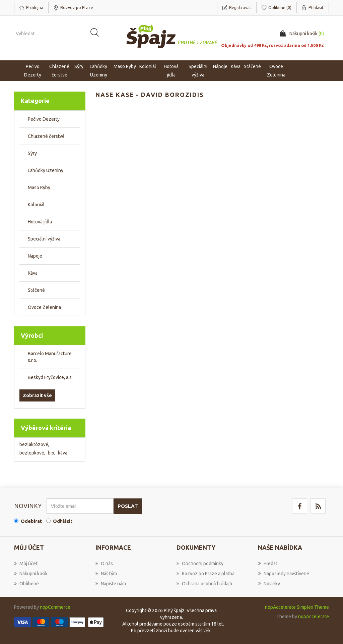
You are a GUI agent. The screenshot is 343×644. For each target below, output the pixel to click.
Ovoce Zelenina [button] (276, 71)
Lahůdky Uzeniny (46, 170)
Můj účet (26, 563)
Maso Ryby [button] (125, 66)
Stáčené (36, 290)
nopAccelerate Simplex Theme (297, 607)
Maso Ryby (39, 187)
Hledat (268, 563)
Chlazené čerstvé (46, 136)
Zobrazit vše (37, 395)
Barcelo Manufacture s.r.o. (50, 357)
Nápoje (35, 256)
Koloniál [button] (148, 66)
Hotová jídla (40, 222)
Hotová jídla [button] (171, 71)
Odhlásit (63, 521)
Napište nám (111, 584)
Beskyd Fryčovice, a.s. (50, 377)
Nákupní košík (31, 574)
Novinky (269, 584)
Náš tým (106, 574)
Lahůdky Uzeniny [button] (98, 71)
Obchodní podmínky (200, 563)
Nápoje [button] (220, 66)
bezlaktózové (34, 444)
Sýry (32, 153)
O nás (104, 563)
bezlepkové (32, 453)
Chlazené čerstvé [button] (59, 71)
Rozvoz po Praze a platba (205, 574)
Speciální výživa (44, 239)
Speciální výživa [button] (198, 71)
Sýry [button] (79, 66)
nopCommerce (55, 607)
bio (52, 453)
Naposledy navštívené (284, 574)
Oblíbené (26, 584)
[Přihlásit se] (80, 506)
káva (63, 453)
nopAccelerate (314, 616)
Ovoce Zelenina (44, 307)
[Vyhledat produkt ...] (58, 34)
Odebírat (31, 521)
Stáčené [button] (252, 66)
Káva (236, 66)
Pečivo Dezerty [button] (33, 71)
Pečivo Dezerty (44, 119)
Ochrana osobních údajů (204, 584)
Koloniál (36, 205)
